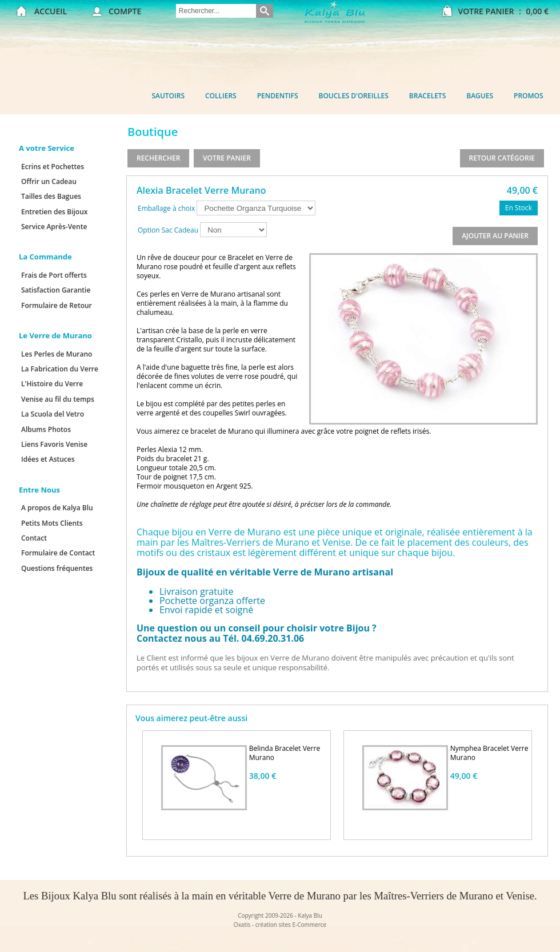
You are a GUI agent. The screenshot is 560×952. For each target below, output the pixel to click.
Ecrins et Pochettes (53, 167)
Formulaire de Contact (58, 553)
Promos (529, 96)
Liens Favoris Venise (54, 444)
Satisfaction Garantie (56, 290)
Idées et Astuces (48, 459)
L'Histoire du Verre (52, 384)
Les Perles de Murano (57, 354)
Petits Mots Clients (52, 523)
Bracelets (427, 96)
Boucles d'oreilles (354, 96)
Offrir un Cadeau (49, 181)
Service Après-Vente (54, 227)
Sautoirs (168, 96)
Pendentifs (278, 96)
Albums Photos (46, 429)
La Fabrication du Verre (60, 369)
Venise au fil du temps (58, 399)
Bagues (480, 96)
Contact (34, 538)
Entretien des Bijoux (54, 212)
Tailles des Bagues (51, 196)
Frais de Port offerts (54, 275)
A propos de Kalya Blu (57, 508)
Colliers (221, 96)
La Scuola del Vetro (53, 414)
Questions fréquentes (57, 568)
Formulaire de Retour (57, 305)
